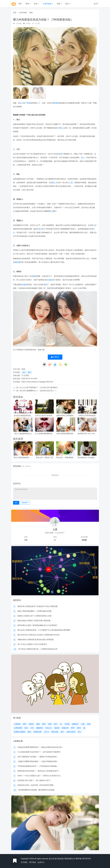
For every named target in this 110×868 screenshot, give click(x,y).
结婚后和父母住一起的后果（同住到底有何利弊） (36, 785)
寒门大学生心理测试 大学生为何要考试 (32, 644)
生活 (40, 229)
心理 (71, 183)
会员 (96, 4)
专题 (59, 4)
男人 (83, 158)
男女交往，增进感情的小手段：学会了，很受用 (66, 458)
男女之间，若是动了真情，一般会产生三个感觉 (44, 458)
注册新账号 (25, 503)
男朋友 (57, 103)
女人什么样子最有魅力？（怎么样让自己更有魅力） (39, 387)
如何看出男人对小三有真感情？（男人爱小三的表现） (87, 434)
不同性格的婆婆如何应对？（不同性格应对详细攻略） (38, 766)
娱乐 (37, 4)
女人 (22, 103)
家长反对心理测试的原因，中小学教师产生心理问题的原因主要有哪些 (44, 630)
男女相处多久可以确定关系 (87, 458)
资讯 (28, 4)
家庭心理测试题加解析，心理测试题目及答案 (34, 611)
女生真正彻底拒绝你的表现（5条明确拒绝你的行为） (23, 416)
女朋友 (50, 280)
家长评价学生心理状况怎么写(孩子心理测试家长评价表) (38, 635)
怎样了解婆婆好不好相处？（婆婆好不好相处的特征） (38, 757)
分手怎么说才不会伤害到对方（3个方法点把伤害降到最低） (44, 416)
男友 (28, 103)
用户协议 (33, 862)
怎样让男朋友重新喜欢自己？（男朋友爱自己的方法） (66, 434)
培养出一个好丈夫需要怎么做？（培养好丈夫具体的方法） (40, 776)
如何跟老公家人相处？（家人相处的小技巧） (34, 780)
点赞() (55, 357)
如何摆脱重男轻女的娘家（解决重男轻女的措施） (37, 790)
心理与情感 (48, 4)
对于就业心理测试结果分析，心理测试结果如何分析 (38, 649)
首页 (20, 4)
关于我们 (24, 862)
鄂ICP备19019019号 (83, 859)
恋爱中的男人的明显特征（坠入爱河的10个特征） (66, 416)
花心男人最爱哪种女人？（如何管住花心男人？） (39, 391)
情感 (31, 13)
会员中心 (41, 862)
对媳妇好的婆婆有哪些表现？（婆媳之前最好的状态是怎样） (40, 747)
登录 (16, 503)
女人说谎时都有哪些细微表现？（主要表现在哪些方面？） (44, 434)
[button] (94, 56)
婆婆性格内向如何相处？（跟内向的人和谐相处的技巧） (39, 771)
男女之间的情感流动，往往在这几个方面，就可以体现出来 (23, 458)
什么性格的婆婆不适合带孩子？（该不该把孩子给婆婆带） (40, 752)
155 (26, 540)
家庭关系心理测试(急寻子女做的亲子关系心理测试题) (38, 606)
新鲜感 (17, 262)
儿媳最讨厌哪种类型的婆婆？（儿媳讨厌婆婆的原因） (38, 761)
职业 (68, 4)
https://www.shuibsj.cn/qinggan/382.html (37, 382)
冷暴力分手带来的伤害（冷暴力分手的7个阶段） (87, 416)
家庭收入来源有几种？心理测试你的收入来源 (34, 616)
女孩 (60, 154)
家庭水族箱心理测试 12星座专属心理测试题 (34, 621)
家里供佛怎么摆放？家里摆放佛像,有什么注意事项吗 (37, 625)
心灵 (55, 529)
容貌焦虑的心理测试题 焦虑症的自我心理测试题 (36, 640)
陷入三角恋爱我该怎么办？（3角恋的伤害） (23, 434)
